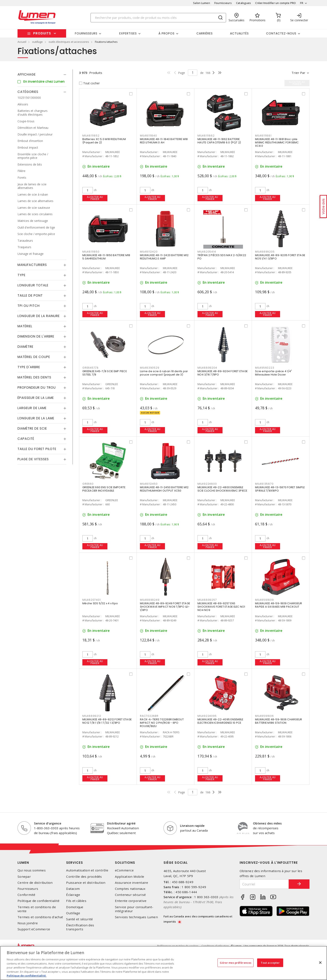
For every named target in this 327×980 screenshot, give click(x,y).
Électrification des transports (80, 927)
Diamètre (25, 347)
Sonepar (24, 877)
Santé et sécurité (79, 919)
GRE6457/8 (91, 368)
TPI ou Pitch (29, 306)
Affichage (27, 74)
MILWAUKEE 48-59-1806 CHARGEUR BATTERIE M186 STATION (279, 721)
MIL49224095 (207, 716)
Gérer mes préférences (236, 962)
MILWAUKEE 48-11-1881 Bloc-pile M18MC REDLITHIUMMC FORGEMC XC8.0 (277, 142)
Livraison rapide (192, 826)
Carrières (205, 33)
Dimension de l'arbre (36, 336)
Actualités (239, 33)
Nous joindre (28, 923)
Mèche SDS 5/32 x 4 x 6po (100, 603)
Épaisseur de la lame (36, 398)
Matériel (25, 326)
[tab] (42, 75)
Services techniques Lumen (136, 917)
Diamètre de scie (32, 428)
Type (21, 275)
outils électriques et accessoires (69, 42)
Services (75, 863)
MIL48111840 (148, 136)
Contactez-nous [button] (281, 33)
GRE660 (88, 484)
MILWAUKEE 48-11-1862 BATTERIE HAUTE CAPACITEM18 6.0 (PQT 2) (219, 141)
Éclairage (73, 895)
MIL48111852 (91, 136)
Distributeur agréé (121, 823)
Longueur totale (33, 285)
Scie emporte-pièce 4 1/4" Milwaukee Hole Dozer (274, 373)
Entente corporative (131, 901)
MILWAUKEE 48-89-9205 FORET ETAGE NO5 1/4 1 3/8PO (280, 257)
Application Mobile (130, 877)
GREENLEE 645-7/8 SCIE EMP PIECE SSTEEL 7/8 (105, 373)
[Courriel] (264, 884)
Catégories (28, 92)
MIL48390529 (150, 368)
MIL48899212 (92, 716)
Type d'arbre (29, 367)
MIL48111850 (91, 252)
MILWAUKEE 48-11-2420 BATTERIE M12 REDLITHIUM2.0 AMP (164, 257)
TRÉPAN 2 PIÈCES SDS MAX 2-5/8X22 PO (222, 257)
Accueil (22, 42)
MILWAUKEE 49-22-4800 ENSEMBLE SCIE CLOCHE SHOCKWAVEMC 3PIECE (222, 489)
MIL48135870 (264, 484)
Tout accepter (270, 962)
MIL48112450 (149, 484)
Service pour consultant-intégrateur (134, 909)
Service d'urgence (48, 823)
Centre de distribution (35, 883)
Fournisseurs (223, 3)
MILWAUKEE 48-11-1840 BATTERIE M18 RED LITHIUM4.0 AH (164, 141)
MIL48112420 (149, 252)
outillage (37, 42)
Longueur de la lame (36, 418)
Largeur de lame (32, 408)
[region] (163, 963)
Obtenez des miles (267, 823)
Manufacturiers (32, 265)
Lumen (23, 863)
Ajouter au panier (95, 198)
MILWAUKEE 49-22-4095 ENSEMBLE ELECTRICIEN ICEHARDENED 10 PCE (220, 721)
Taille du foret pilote (37, 449)
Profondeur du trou (37, 388)
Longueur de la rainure (39, 316)
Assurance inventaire (132, 883)
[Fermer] (320, 962)
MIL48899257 (207, 600)
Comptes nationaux (130, 889)
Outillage (73, 913)
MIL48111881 (263, 136)
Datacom (73, 889)
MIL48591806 (264, 716)
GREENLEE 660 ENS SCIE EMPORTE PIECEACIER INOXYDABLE (104, 489)
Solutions (125, 863)
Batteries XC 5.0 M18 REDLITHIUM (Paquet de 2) (104, 141)
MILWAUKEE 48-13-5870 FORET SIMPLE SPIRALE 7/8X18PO (280, 489)
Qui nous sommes (32, 870)
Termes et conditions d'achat (40, 917)
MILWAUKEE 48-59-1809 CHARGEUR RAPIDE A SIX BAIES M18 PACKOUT (279, 605)
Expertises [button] (128, 33)
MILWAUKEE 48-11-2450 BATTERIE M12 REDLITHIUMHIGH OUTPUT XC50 (164, 489)
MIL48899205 (265, 252)
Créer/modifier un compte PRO (275, 3)
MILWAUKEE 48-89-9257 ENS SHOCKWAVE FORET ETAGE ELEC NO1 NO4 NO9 (221, 607)
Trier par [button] (298, 73)
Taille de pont (30, 295)
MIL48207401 (91, 600)
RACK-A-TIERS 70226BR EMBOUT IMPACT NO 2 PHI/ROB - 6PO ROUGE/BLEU (162, 723)
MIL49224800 (207, 484)
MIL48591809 (264, 600)
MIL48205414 (207, 252)
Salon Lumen (202, 3)
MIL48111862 (206, 136)
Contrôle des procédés (84, 877)
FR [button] (302, 3)
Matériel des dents (34, 377)
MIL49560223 (265, 368)
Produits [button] (42, 33)
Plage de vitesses (33, 459)
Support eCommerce (34, 929)
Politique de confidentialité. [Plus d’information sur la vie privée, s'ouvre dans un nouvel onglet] (27, 976)
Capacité (26, 439)
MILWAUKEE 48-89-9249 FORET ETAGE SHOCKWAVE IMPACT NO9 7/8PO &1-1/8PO (165, 607)
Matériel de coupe (34, 357)
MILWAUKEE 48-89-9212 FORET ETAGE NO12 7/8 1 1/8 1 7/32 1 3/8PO (107, 721)
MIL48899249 (150, 600)
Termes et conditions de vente (37, 909)
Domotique (75, 907)
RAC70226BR (149, 716)
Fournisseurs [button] (86, 33)
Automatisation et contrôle (87, 870)
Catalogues (244, 3)
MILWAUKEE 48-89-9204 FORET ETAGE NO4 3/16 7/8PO (223, 373)
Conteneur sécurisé (130, 895)
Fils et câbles (76, 901)
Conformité (26, 895)
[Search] (158, 18)
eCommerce (124, 870)
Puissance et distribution (86, 883)
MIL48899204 (207, 368)
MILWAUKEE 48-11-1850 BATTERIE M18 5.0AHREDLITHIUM (106, 257)
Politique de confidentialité (38, 901)
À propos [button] (167, 33)
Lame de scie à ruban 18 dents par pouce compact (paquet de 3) (164, 373)
